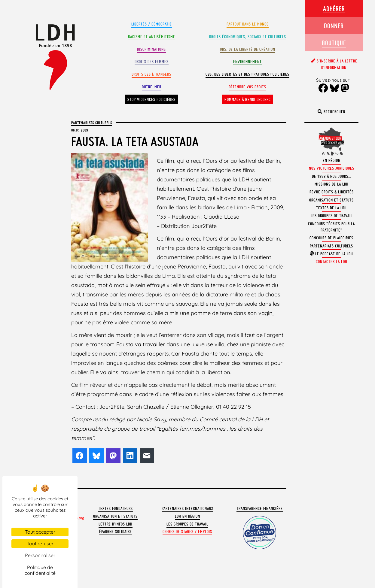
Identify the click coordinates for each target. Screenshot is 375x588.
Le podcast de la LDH (331, 254)
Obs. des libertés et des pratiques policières (247, 74)
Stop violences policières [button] (151, 100)
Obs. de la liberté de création (248, 49)
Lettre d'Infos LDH (116, 524)
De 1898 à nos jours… (332, 176)
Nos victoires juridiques (332, 168)
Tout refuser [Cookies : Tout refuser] (40, 544)
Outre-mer (152, 87)
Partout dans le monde (248, 24)
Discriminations (151, 49)
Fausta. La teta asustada (135, 141)
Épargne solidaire (116, 532)
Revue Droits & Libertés (332, 192)
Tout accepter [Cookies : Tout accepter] (40, 532)
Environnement (247, 62)
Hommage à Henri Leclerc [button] (248, 100)
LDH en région (187, 516)
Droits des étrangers (151, 74)
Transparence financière (260, 509)
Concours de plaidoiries (331, 238)
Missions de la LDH (332, 184)
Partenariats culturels (92, 123)
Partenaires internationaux (187, 509)
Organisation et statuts (115, 516)
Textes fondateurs (116, 509)
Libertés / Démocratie (152, 24)
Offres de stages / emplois (187, 532)
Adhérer (334, 9)
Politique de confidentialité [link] (40, 570)
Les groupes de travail (187, 524)
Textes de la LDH (331, 208)
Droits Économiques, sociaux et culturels (248, 37)
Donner (334, 26)
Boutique (334, 43)
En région (332, 161)
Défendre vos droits (247, 87)
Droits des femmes (152, 62)
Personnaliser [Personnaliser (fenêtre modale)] (40, 555)
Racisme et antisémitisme (152, 37)
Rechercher (331, 112)
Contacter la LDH (332, 262)
